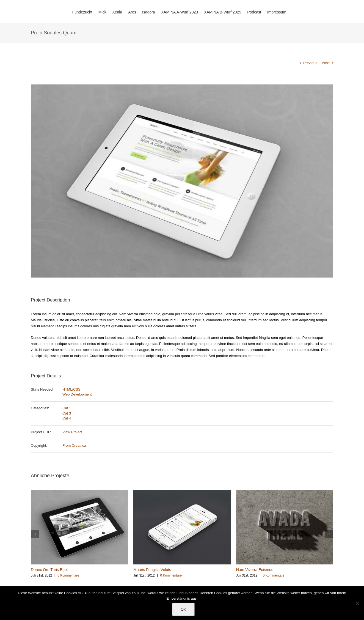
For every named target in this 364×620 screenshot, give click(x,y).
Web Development (77, 394)
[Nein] (357, 603)
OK (183, 609)
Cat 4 (67, 418)
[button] (35, 534)
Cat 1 (67, 408)
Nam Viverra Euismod (255, 570)
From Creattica (74, 445)
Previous (310, 63)
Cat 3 (67, 413)
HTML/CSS (71, 389)
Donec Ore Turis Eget (49, 570)
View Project (72, 432)
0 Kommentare (68, 575)
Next (326, 63)
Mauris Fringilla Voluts (152, 570)
